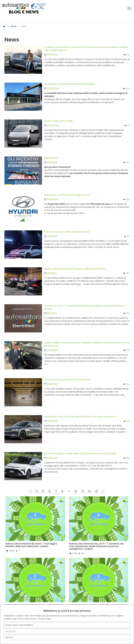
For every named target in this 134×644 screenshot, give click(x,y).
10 (76, 491)
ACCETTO (11, 632)
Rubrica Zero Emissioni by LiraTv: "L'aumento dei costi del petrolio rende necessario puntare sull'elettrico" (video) (96, 546)
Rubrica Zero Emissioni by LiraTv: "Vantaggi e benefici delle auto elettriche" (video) (31, 545)
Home (13, 26)
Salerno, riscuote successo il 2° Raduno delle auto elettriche (75, 269)
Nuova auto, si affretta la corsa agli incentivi (67, 195)
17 (18, 551)
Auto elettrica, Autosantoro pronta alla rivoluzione (70, 84)
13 (96, 491)
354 (126, 384)
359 (126, 199)
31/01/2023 (51, 162)
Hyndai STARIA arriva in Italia (58, 121)
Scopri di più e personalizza (19, 625)
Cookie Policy (45, 619)
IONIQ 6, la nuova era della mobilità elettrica (67, 232)
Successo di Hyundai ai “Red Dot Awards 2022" (68, 380)
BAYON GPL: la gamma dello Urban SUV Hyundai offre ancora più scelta (80, 454)
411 (127, 126)
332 (127, 55)
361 (127, 236)
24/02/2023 (51, 89)
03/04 (10, 551)
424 (126, 89)
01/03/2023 (51, 55)
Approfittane (51, 158)
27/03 (73, 553)
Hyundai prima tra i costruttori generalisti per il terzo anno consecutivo (81, 417)
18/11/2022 (50, 273)
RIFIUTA (9, 638)
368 (126, 313)
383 (126, 458)
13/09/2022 (51, 384)
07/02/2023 (51, 126)
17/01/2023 (51, 236)
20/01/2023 (51, 199)
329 (126, 350)
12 (89, 491)
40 (81, 553)
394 (126, 162)
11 (83, 491)
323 (127, 421)
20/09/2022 (51, 350)
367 (126, 273)
